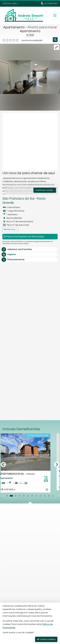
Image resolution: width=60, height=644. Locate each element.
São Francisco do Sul (18, 199)
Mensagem (10, 279)
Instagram (11, 531)
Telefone (9, 319)
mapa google (13, 526)
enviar (49, 352)
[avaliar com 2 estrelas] (7, 40)
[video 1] (30, 142)
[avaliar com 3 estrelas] (11, 40)
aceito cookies (46, 639)
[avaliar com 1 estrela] (4, 40)
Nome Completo (13, 297)
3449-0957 (51, 4)
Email (7, 308)
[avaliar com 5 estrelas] (17, 40)
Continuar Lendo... (45, 190)
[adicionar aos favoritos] (55, 490)
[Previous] (3, 464)
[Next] (57, 464)
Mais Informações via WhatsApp (24, 236)
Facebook (11, 537)
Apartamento (14, 27)
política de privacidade (45, 333)
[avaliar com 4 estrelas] (14, 40)
